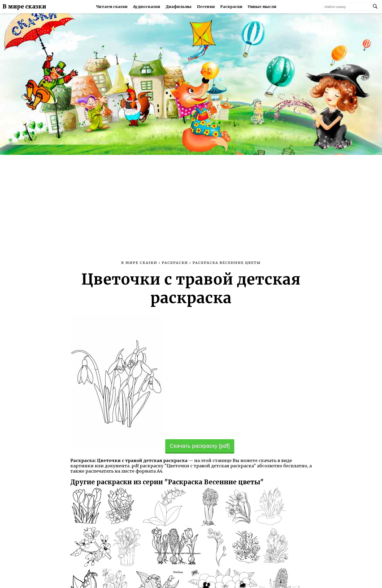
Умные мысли (262, 7)
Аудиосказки (147, 7)
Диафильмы (179, 7)
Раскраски (231, 7)
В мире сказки (24, 7)
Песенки (206, 7)
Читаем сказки (112, 7)
